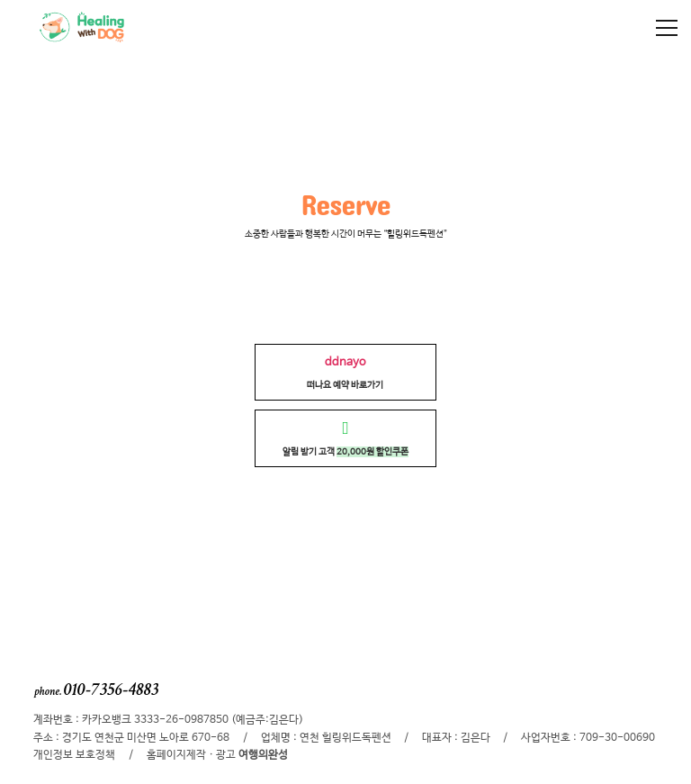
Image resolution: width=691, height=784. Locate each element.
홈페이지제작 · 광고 (217, 755)
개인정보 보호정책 (74, 755)
